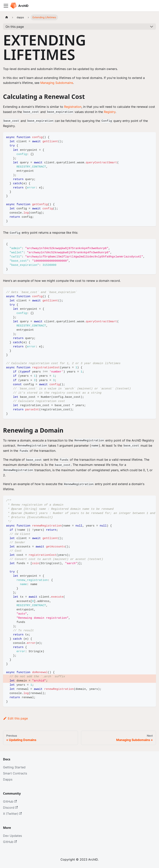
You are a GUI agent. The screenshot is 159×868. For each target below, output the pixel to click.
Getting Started (14, 767)
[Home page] (7, 17)
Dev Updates (12, 836)
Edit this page (15, 718)
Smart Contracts (15, 773)
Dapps (8, 779)
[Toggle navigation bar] (6, 6)
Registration (73, 107)
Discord (10, 808)
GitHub (10, 801)
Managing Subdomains (57, 83)
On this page (15, 27)
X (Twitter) (12, 814)
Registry (110, 112)
